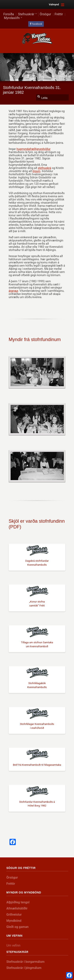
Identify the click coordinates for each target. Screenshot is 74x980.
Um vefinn (13, 945)
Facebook (37, 24)
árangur (13, 291)
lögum (37, 171)
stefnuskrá (44, 168)
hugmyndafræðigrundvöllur (34, 149)
